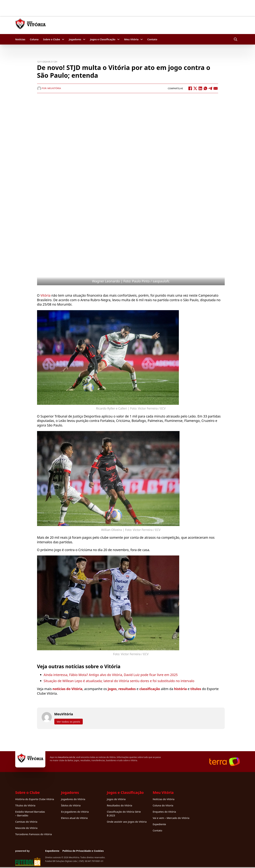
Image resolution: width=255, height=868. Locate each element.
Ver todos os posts (69, 722)
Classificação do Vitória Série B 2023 (124, 813)
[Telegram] (210, 88)
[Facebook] (190, 88)
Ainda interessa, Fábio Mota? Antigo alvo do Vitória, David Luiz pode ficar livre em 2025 (111, 675)
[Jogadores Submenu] (84, 39)
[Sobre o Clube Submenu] (63, 39)
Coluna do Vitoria (163, 805)
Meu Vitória (131, 39)
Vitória (46, 295)
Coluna (34, 39)
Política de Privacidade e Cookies (83, 851)
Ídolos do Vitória (71, 805)
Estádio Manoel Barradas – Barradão (30, 813)
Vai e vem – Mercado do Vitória (171, 818)
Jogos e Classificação (103, 39)
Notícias (20, 39)
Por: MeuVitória (49, 88)
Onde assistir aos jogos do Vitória (127, 822)
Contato (152, 39)
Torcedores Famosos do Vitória (34, 834)
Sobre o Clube (52, 39)
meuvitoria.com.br (66, 757)
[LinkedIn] (200, 88)
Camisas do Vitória (26, 822)
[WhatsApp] (205, 88)
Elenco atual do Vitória (74, 818)
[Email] (216, 88)
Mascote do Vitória (26, 828)
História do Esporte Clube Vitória (35, 799)
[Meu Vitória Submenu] (142, 39)
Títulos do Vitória (25, 805)
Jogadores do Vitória (73, 799)
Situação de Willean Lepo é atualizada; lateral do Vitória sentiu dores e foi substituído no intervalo (119, 681)
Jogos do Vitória (116, 799)
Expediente (159, 824)
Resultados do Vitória (120, 805)
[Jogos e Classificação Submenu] (118, 39)
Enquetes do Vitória (164, 812)
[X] (195, 88)
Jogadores (75, 39)
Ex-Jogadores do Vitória (75, 812)
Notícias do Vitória (163, 799)
